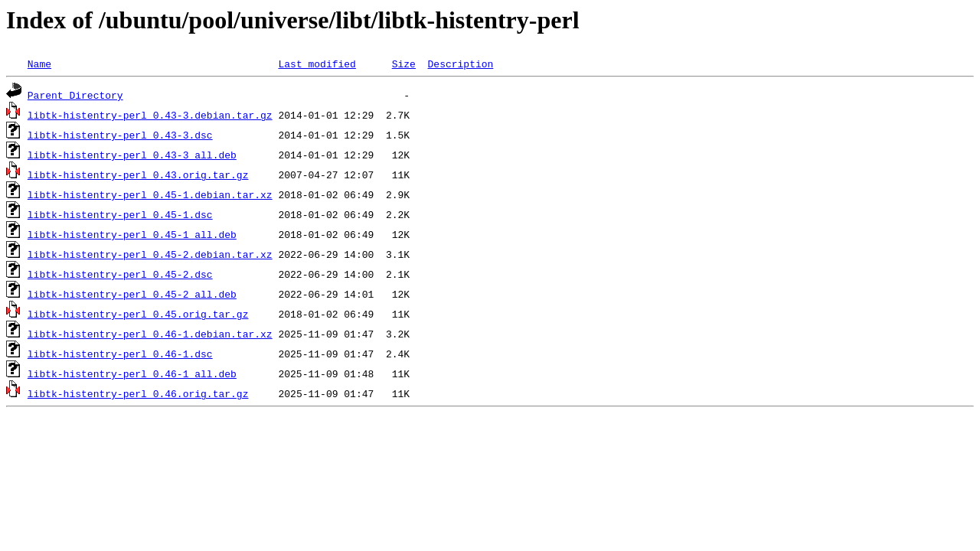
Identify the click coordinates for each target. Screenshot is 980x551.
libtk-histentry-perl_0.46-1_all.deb (132, 373)
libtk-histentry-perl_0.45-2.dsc (120, 274)
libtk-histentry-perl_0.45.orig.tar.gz (138, 314)
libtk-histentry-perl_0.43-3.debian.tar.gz (150, 115)
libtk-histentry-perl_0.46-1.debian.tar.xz (150, 334)
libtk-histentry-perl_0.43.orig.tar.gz (138, 174)
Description (460, 64)
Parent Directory (75, 95)
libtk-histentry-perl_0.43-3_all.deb (132, 155)
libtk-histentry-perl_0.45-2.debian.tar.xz (150, 254)
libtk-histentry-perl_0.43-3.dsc (120, 135)
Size (404, 64)
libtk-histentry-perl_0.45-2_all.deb (132, 294)
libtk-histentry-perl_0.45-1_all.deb (132, 234)
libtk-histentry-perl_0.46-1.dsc (120, 354)
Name (39, 64)
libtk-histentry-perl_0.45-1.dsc (120, 214)
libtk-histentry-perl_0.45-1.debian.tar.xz (150, 194)
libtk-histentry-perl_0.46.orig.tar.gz (138, 393)
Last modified (317, 64)
